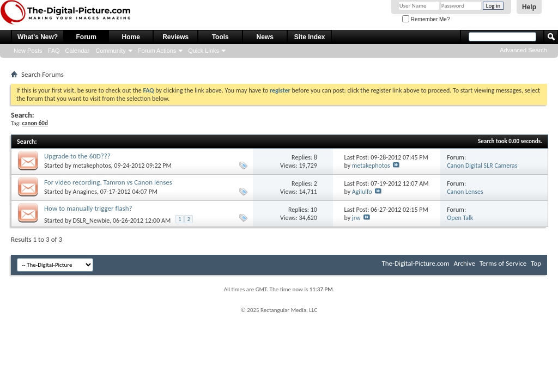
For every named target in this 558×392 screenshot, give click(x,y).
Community (111, 51)
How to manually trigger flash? (88, 208)
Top (536, 263)
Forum (86, 37)
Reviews (175, 37)
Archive (465, 263)
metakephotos (92, 166)
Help (529, 7)
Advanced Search (523, 50)
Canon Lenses (465, 192)
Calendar (78, 51)
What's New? (38, 37)
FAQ (54, 51)
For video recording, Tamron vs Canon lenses (108, 182)
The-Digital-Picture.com (415, 263)
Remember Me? (426, 19)
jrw (356, 218)
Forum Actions (157, 51)
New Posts (28, 51)
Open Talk (460, 218)
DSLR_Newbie (92, 220)
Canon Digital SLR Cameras (482, 166)
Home (131, 37)
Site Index (310, 37)
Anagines (85, 192)
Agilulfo (362, 192)
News (265, 37)
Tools (220, 37)
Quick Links (204, 51)
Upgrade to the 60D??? (77, 156)
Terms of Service (503, 263)
